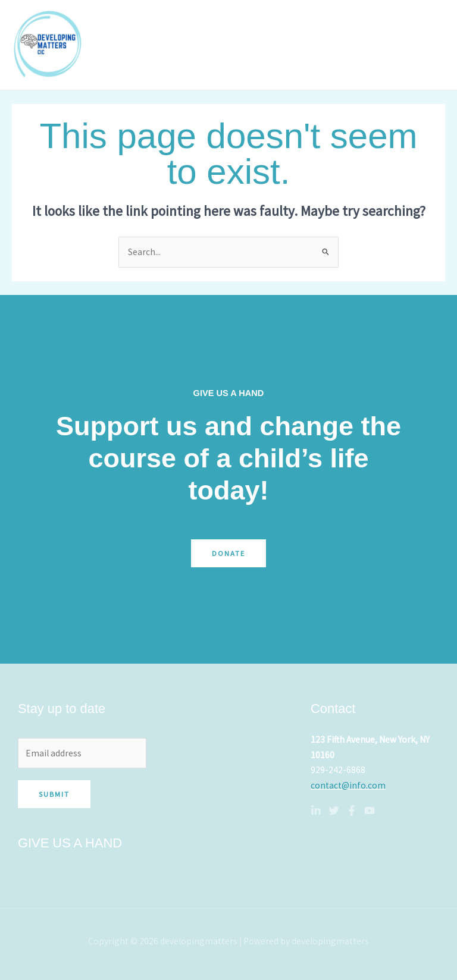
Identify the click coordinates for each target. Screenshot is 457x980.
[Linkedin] (316, 811)
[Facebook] (352, 811)
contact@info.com (348, 785)
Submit (54, 794)
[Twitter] (334, 811)
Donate (228, 553)
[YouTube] (370, 811)
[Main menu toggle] (432, 45)
